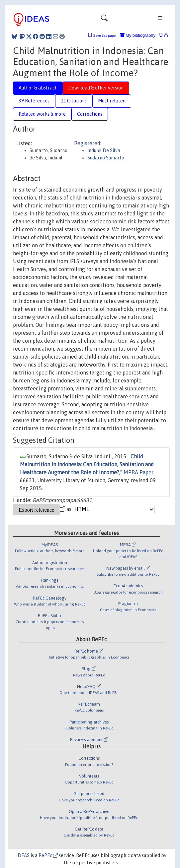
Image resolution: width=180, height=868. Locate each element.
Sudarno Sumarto (106, 158)
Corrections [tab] (90, 114)
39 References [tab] (34, 101)
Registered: (88, 143)
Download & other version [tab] (96, 88)
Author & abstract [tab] (38, 88)
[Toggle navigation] (104, 20)
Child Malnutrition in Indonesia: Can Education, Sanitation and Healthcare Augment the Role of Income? (87, 464)
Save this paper (105, 36)
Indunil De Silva (104, 150)
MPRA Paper (138, 472)
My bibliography (138, 35)
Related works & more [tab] (42, 114)
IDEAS (23, 855)
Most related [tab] (112, 101)
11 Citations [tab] (74, 101)
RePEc (48, 855)
